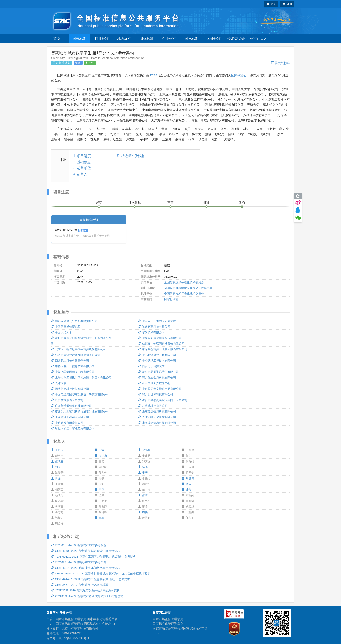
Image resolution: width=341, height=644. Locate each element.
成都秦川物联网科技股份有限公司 (161, 344)
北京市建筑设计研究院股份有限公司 (76, 355)
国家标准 (79, 39)
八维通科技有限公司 (153, 406)
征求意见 (135, 202)
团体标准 (147, 39)
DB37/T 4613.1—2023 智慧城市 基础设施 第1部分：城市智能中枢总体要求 (101, 573)
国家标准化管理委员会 (168, 624)
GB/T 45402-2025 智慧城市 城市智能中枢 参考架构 (86, 551)
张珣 (99, 518)
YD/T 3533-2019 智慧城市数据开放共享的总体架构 (85, 590)
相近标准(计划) (133, 156)
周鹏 (143, 512)
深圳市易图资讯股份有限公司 (158, 372)
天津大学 (59, 383)
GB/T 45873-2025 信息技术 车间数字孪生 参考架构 (86, 568)
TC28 (153, 75)
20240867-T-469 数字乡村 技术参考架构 (79, 562)
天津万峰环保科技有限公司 (157, 417)
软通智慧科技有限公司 (154, 327)
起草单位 (84, 168)
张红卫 (57, 450)
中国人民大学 (62, 332)
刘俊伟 (188, 478)
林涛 (143, 467)
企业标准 (169, 39)
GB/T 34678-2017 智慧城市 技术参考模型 (80, 585)
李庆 (143, 473)
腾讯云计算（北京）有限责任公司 (74, 321)
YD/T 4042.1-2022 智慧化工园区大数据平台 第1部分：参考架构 (93, 557)
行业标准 (102, 39)
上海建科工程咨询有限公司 (70, 417)
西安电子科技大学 (151, 366)
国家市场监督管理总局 (168, 619)
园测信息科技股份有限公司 (70, 389)
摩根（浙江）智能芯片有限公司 (73, 428)
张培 (143, 495)
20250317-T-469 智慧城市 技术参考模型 (79, 545)
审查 (170, 202)
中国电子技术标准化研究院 (157, 321)
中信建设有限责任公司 (67, 423)
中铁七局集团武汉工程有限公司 (73, 372)
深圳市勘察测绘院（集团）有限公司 (163, 400)
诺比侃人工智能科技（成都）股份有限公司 (80, 411)
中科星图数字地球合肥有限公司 (160, 389)
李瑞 (186, 484)
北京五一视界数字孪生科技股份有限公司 (79, 349)
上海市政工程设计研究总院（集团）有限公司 (81, 378)
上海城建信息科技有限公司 (157, 423)
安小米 (144, 450)
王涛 (99, 450)
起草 (99, 202)
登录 (271, 4)
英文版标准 (280, 63)
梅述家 (101, 456)
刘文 (56, 467)
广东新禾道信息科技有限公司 (71, 406)
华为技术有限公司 (151, 332)
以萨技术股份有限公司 (67, 400)
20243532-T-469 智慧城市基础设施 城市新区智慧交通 (87, 596)
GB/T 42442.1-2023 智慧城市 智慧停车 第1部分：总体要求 (90, 579)
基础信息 (84, 162)
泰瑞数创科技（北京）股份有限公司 (163, 349)
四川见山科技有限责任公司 (70, 361)
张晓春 (57, 461)
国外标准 (214, 39)
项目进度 (84, 156)
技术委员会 (236, 39)
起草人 (82, 174)
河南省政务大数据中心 (154, 383)
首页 (57, 39)
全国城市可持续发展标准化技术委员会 (188, 288)
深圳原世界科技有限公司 (156, 394)
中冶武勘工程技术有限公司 (157, 361)
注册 (287, 4)
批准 (206, 202)
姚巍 (186, 490)
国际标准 (191, 39)
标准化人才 (259, 39)
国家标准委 (239, 75)
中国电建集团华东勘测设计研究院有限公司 (80, 394)
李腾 (99, 490)
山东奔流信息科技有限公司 (157, 411)
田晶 (56, 478)
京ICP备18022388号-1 (74, 638)
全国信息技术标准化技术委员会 (184, 282)
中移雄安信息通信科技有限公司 (160, 338)
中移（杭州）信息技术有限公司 (73, 366)
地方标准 (124, 39)
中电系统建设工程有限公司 (157, 355)
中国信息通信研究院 (66, 327)
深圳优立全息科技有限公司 (157, 378)
